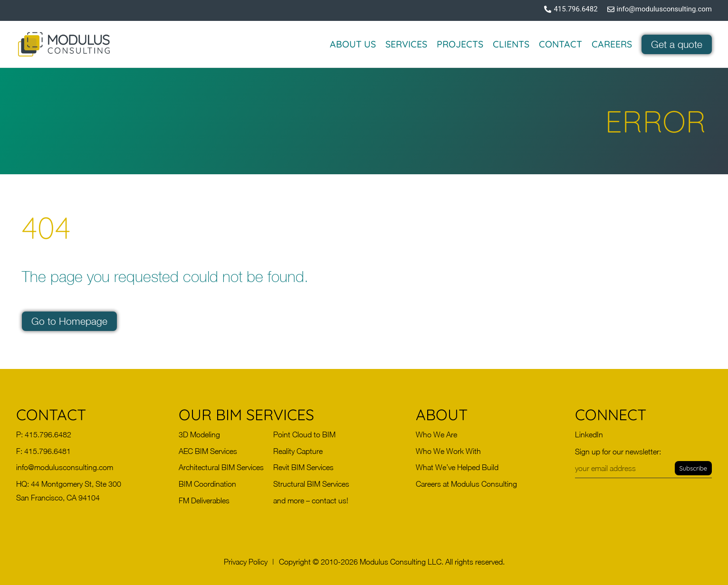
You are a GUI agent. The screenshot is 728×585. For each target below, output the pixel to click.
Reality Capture (298, 451)
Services (406, 44)
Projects (460, 44)
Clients (511, 44)
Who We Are (436, 434)
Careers (612, 44)
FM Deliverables (204, 500)
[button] (246, 562)
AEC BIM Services (208, 451)
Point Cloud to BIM (304, 434)
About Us (353, 44)
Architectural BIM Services (221, 467)
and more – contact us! (311, 500)
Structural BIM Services (311, 484)
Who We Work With (448, 451)
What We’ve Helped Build (457, 467)
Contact (560, 44)
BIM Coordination (207, 484)
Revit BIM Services (303, 467)
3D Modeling (199, 434)
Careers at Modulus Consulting (466, 484)
